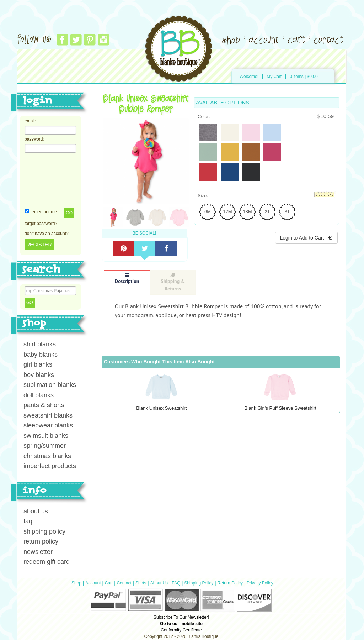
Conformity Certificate (181, 630)
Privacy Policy (260, 583)
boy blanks (39, 375)
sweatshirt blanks (48, 415)
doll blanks (39, 395)
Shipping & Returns (173, 282)
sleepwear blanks (48, 425)
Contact (124, 583)
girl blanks (38, 364)
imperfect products (50, 466)
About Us (159, 583)
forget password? (41, 224)
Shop (76, 583)
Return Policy (230, 583)
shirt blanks (40, 344)
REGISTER (39, 245)
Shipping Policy (199, 583)
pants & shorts (44, 405)
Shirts (141, 583)
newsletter (38, 552)
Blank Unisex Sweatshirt (161, 408)
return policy (41, 541)
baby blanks (41, 355)
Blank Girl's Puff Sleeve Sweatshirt (280, 408)
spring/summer (45, 446)
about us (36, 511)
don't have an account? (47, 234)
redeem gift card (47, 562)
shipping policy (44, 531)
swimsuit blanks (46, 436)
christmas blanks (47, 456)
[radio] (208, 132)
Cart (109, 583)
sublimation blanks (50, 385)
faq (28, 521)
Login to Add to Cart (306, 238)
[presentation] (54, 180)
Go (69, 213)
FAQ (176, 583)
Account (93, 583)
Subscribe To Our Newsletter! (181, 617)
